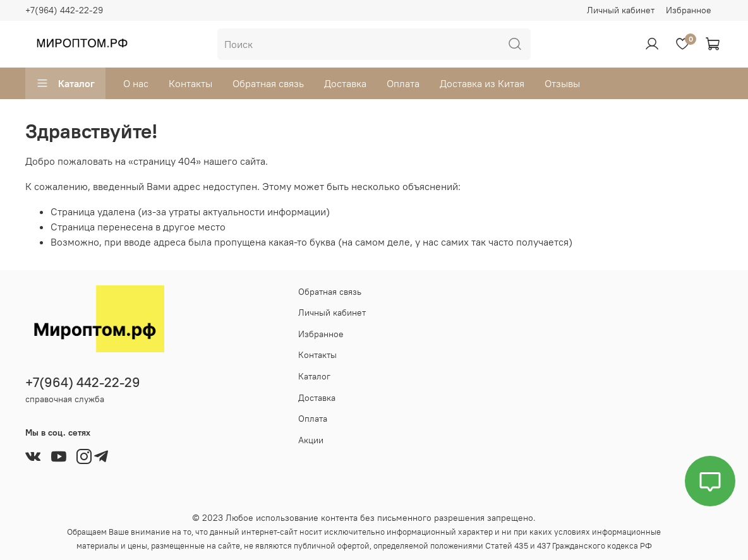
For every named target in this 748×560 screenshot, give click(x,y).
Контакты (190, 83)
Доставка (345, 83)
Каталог (65, 83)
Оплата (403, 83)
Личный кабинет (621, 10)
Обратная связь (268, 83)
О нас (136, 83)
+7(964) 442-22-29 (64, 10)
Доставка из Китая (482, 83)
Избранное (689, 10)
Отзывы (562, 83)
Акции (311, 440)
